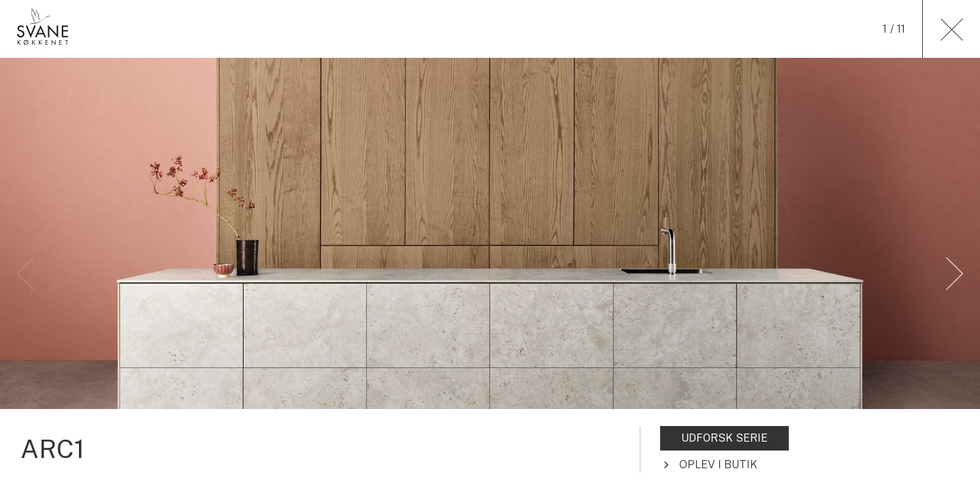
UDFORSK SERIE (724, 438)
